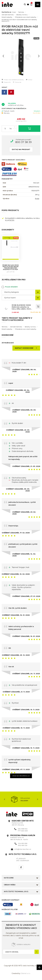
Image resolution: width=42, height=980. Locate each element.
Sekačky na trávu (22, 15)
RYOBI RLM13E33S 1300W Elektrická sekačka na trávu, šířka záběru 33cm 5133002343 (21, 307)
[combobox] (21, 292)
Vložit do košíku (29, 128)
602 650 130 (23, 845)
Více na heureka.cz (21, 776)
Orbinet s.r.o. (26, 973)
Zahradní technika (8, 15)
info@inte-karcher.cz (23, 849)
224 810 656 (23, 843)
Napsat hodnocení (27, 348)
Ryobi (37, 198)
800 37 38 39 (23, 142)
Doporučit (6, 82)
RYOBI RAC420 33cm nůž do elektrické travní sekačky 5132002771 (19, 20)
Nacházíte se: (7, 12)
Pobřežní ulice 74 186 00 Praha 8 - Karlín (23, 837)
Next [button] (38, 799)
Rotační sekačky (7, 17)
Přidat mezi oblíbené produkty (13, 80)
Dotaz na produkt (21, 149)
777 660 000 (23, 831)
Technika (21, 12)
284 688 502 (23, 829)
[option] (21, 57)
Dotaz (29, 80)
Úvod (14, 12)
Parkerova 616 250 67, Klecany (23, 823)
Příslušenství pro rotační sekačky (26, 17)
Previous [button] (4, 799)
